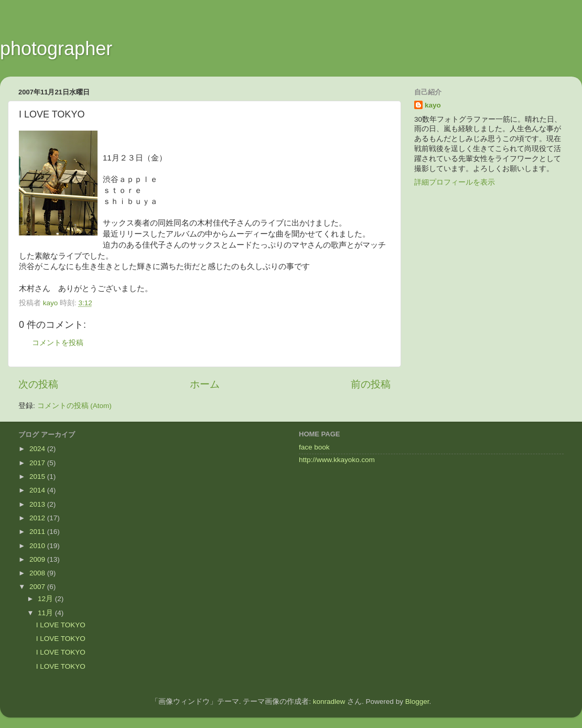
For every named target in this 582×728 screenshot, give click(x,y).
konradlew (329, 702)
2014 (38, 490)
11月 (46, 613)
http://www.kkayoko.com (337, 460)
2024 (38, 449)
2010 (38, 546)
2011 (38, 532)
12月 (46, 599)
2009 (38, 559)
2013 (38, 504)
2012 (38, 518)
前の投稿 (371, 384)
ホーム (205, 384)
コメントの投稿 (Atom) (74, 406)
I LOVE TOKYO (61, 625)
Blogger (417, 702)
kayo (433, 105)
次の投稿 (38, 384)
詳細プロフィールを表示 (455, 182)
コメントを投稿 (58, 343)
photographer (56, 49)
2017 (38, 463)
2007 (38, 587)
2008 (38, 573)
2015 (38, 477)
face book (314, 447)
